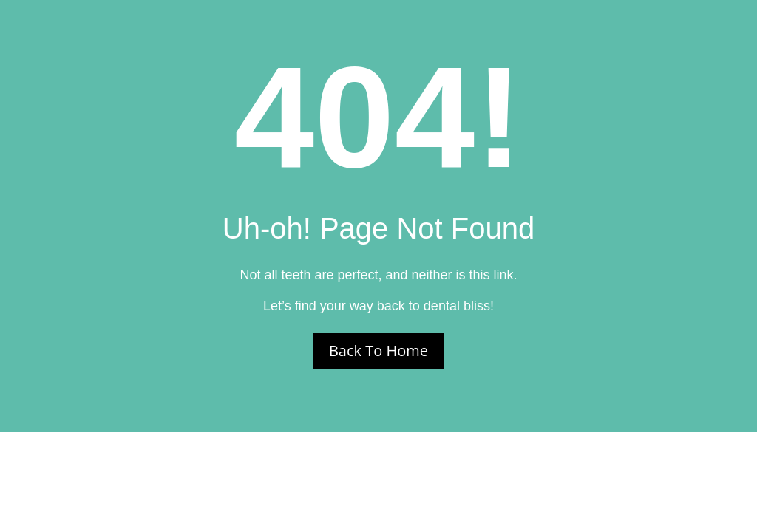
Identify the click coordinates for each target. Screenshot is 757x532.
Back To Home (378, 351)
